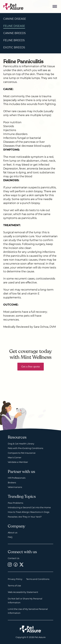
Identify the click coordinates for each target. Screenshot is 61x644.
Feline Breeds (14, 40)
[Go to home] (14, 6)
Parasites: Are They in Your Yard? (25, 517)
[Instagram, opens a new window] (10, 564)
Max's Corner (15, 457)
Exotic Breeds (14, 47)
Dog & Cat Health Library (21, 444)
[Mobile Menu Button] (55, 7)
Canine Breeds (14, 33)
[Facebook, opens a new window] (16, 564)
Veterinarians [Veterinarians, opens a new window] (15, 487)
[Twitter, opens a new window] (21, 564)
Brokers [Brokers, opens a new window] (12, 483)
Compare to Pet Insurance (22, 453)
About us (13, 532)
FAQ (10, 537)
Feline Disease (14, 26)
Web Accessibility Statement (23, 592)
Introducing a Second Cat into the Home (29, 507)
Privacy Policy (15, 579)
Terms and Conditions (38, 579)
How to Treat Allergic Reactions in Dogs (29, 512)
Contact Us (14, 558)
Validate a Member (18, 462)
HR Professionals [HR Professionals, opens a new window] (17, 478)
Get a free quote (31, 367)
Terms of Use (14, 586)
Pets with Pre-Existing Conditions (25, 448)
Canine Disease (15, 19)
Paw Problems (15, 503)
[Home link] (30, 629)
